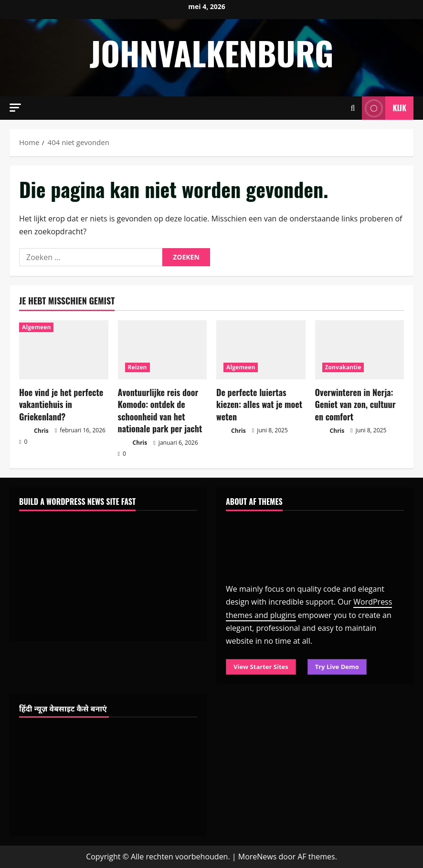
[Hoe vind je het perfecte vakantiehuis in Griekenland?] (64, 350)
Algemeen (36, 327)
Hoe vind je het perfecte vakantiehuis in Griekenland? (61, 404)
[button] (15, 108)
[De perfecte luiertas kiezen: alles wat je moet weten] (261, 350)
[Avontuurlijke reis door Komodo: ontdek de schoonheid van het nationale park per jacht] (163, 350)
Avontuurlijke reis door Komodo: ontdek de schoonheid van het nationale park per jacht (160, 410)
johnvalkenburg (211, 53)
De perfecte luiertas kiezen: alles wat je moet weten (259, 404)
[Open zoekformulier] (353, 108)
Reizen (137, 367)
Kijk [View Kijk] (384, 108)
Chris (34, 431)
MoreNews (258, 857)
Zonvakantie (343, 367)
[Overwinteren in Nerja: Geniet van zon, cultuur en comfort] (360, 350)
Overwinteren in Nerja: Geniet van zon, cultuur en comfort (355, 404)
